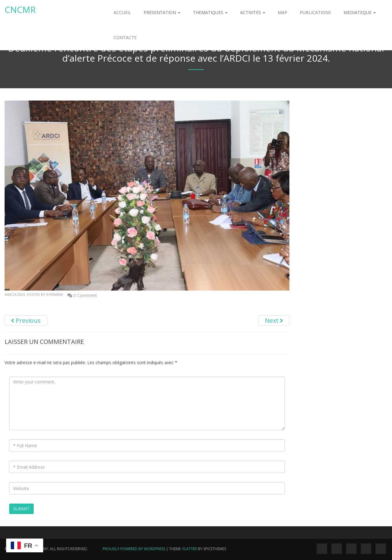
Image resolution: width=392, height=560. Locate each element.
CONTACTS (125, 38)
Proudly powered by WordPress (134, 549)
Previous (26, 320)
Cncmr (20, 10)
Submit (21, 509)
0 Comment (85, 295)
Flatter (190, 549)
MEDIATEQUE (360, 12)
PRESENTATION (162, 12)
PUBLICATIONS (315, 12)
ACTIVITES (253, 12)
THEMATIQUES (210, 12)
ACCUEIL (122, 12)
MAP (283, 12)
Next (274, 320)
